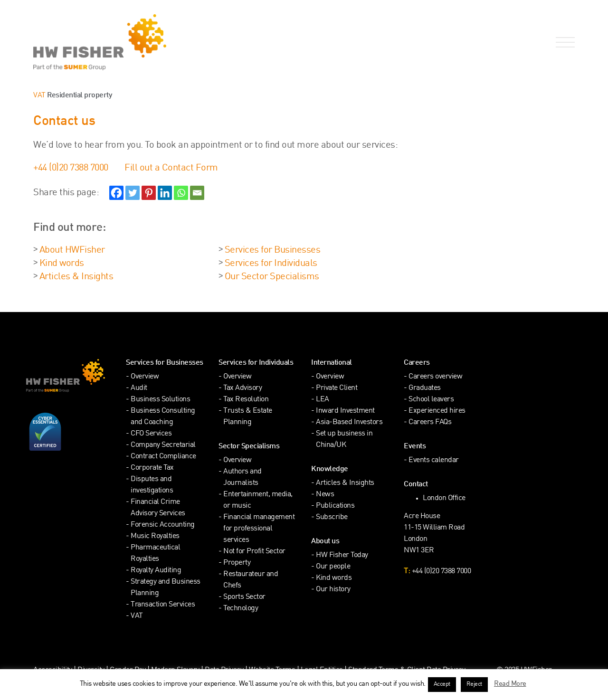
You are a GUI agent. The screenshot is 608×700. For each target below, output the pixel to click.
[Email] (197, 193)
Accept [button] (442, 684)
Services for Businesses (273, 250)
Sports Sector (244, 597)
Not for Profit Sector (254, 552)
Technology (241, 609)
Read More (510, 684)
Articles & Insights (76, 277)
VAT (39, 96)
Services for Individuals (271, 264)
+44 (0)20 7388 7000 (71, 168)
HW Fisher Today (342, 555)
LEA (323, 400)
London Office (444, 498)
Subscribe (332, 517)
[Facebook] (116, 193)
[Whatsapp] (181, 193)
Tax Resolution (246, 400)
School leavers (431, 400)
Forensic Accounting (163, 525)
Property (237, 563)
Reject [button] (474, 684)
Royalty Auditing (156, 571)
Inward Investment (345, 411)
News (325, 495)
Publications (335, 506)
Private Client (337, 388)
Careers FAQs (430, 422)
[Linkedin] (165, 193)
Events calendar (434, 460)
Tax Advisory (242, 388)
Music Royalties (155, 536)
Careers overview (435, 377)
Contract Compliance (163, 457)
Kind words (62, 264)
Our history (333, 590)
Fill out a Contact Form (171, 168)
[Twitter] (133, 193)
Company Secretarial (163, 445)
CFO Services (151, 434)
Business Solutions (160, 400)
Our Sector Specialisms (272, 277)
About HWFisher (72, 250)
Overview (145, 377)
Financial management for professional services (259, 529)
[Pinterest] (149, 193)
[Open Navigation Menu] (563, 43)
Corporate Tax (152, 468)
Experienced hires (437, 411)
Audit (139, 388)
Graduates (425, 388)
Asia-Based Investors (349, 422)
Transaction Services (163, 605)
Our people (333, 567)
